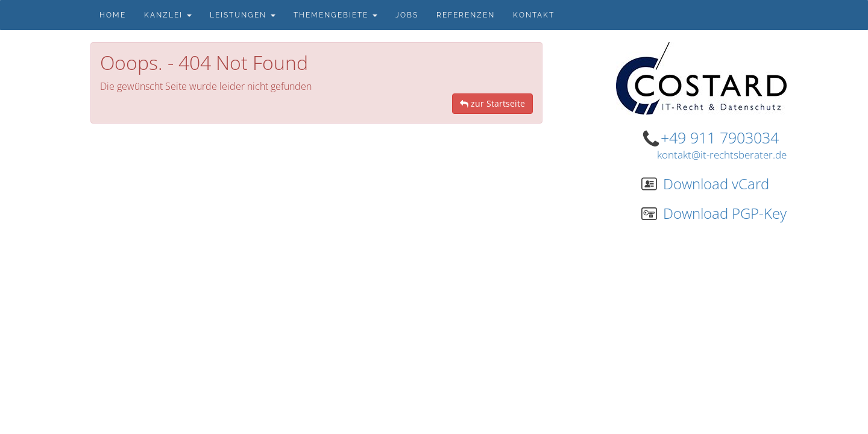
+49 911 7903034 (720, 137)
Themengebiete (335, 15)
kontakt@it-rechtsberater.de (722, 155)
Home (113, 15)
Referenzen (466, 15)
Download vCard (705, 184)
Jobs (407, 15)
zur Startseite (492, 103)
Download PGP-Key (714, 213)
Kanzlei (168, 15)
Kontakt (534, 15)
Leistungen (243, 15)
